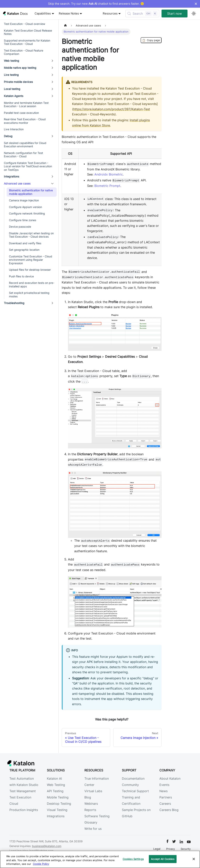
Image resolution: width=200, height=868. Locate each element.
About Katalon (170, 778)
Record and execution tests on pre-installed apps (32, 285)
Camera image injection (24, 200)
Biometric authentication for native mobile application (31, 192)
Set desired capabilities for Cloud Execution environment (25, 145)
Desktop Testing (59, 804)
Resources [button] (110, 14)
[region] (100, 859)
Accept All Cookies (163, 859)
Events (164, 785)
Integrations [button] (12, 176)
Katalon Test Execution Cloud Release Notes (28, 32)
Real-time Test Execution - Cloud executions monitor (25, 121)
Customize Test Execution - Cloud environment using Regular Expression (31, 260)
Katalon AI (54, 778)
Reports (90, 810)
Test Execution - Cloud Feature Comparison (24, 52)
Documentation (133, 778)
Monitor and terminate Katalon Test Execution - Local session (26, 105)
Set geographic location (24, 250)
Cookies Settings (133, 859)
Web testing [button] (12, 61)
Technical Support (135, 791)
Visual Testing (57, 810)
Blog (88, 797)
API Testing (55, 791)
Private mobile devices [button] (18, 82)
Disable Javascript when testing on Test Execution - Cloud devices (31, 235)
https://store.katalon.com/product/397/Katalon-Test (112, 109)
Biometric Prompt (107, 186)
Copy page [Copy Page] (151, 40)
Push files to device (21, 276)
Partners (166, 797)
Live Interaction (14, 129)
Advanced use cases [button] (17, 183)
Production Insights (24, 810)
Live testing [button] (11, 75)
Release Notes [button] (69, 14)
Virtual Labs (93, 791)
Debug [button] (8, 136)
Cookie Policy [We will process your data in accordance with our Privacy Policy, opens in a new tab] (41, 864)
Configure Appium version (25, 207)
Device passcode (20, 227)
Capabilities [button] (43, 14)
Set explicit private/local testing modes (29, 295)
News (163, 791)
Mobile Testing (58, 797)
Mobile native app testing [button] (20, 68)
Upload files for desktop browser (30, 270)
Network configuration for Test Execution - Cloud (23, 155)
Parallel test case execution (21, 113)
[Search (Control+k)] (142, 14)
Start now (175, 14)
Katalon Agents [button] (14, 96)
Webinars (91, 804)
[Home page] (65, 26)
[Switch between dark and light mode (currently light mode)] (194, 14)
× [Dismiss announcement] (196, 4)
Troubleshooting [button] (14, 303)
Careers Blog (169, 810)
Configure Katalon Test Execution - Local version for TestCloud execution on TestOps (28, 166)
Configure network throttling (27, 213)
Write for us (93, 829)
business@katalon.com (47, 846)
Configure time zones (23, 220)
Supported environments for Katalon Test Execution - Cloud (27, 42)
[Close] (194, 859)
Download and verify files (25, 243)
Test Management (23, 791)
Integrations (56, 816)
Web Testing (56, 785)
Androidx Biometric (109, 174)
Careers (165, 804)
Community (130, 785)
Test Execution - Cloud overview (25, 24)
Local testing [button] (12, 89)
